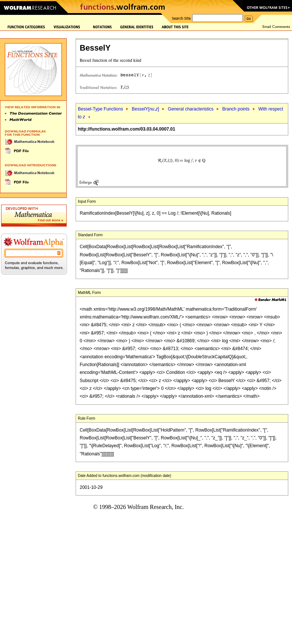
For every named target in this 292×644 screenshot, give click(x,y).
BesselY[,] (145, 109)
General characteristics (191, 109)
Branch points (236, 109)
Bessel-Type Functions (100, 109)
